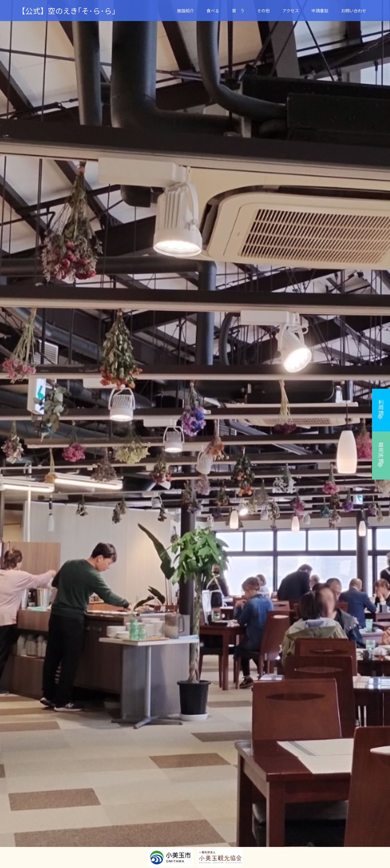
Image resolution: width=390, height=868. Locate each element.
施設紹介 (186, 11)
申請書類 (320, 11)
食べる (213, 11)
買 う (238, 11)
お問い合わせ (354, 11)
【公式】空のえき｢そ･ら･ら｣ (67, 11)
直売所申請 (381, 453)
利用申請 (381, 407)
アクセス (291, 11)
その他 (263, 11)
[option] (195, 434)
